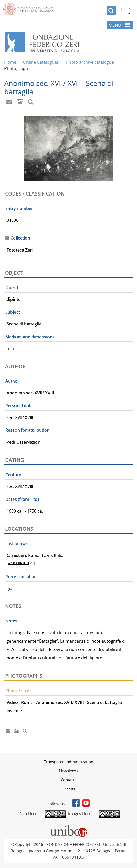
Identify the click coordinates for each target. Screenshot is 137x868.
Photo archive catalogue (90, 62)
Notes (11, 621)
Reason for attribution (27, 430)
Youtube (86, 803)
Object (12, 287)
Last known (17, 544)
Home (10, 62)
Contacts (68, 780)
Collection (20, 238)
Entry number (19, 208)
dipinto (14, 299)
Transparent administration (69, 762)
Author (12, 381)
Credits (69, 789)
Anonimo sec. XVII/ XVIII (30, 393)
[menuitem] (68, 762)
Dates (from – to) (22, 499)
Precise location (21, 577)
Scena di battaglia (24, 324)
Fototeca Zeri (20, 250)
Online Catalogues (41, 62)
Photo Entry (17, 691)
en (129, 9)
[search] (111, 10)
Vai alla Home (59, 42)
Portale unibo (68, 826)
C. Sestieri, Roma (23, 555)
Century (13, 475)
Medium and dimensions (30, 337)
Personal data (19, 406)
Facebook (76, 803)
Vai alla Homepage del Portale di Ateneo (28, 9)
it (121, 9)
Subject (13, 312)
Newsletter (69, 771)
